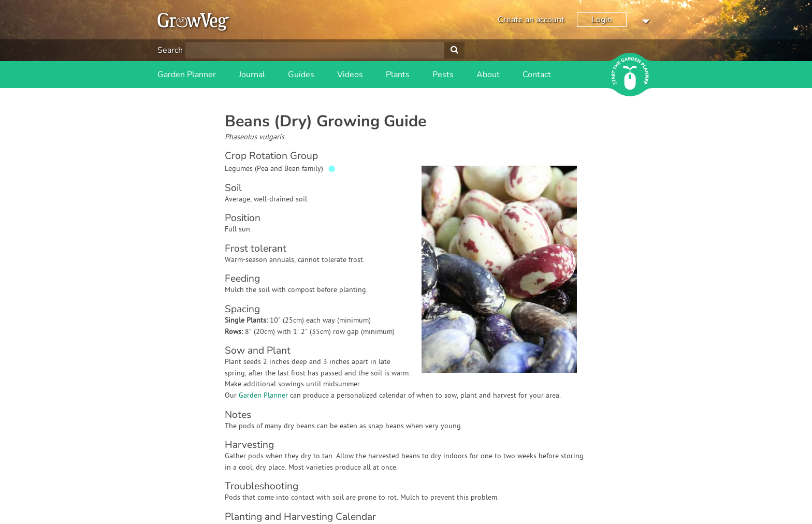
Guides (301, 75)
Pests (443, 75)
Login (602, 20)
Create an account (531, 20)
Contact (537, 75)
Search (170, 50)
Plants (398, 75)
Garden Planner (187, 75)
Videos (350, 75)
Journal (252, 75)
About (488, 75)
